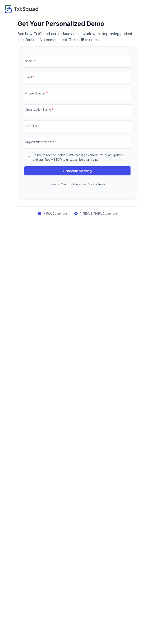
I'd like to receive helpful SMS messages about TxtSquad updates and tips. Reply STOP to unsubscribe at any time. (78, 157)
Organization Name (39, 110)
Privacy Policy (96, 184)
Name (30, 61)
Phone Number (36, 93)
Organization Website (41, 142)
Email (29, 77)
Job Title (32, 126)
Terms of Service (72, 184)
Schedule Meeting (77, 171)
